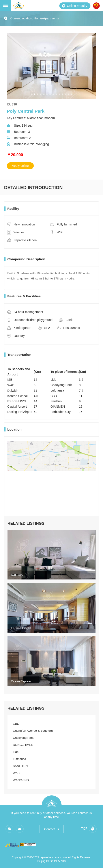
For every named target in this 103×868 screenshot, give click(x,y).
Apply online (20, 166)
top (89, 829)
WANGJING (21, 780)
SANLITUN (20, 766)
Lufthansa (19, 759)
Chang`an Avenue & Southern (33, 731)
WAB (16, 773)
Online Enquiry (74, 6)
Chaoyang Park (23, 738)
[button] (32, 94)
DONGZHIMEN (23, 745)
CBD (16, 724)
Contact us (51, 829)
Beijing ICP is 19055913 (52, 861)
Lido (16, 752)
